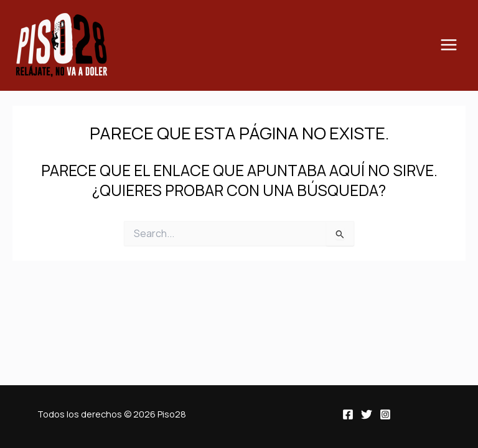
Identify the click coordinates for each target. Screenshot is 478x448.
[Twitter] (367, 414)
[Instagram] (385, 414)
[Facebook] (348, 414)
